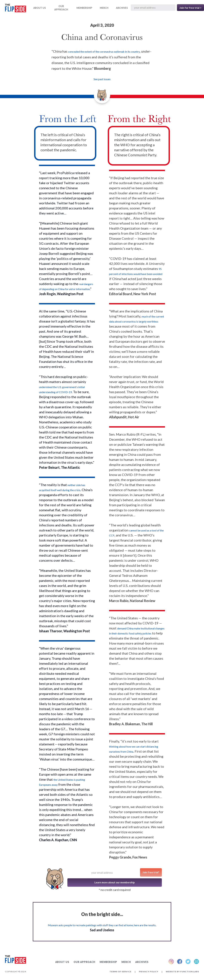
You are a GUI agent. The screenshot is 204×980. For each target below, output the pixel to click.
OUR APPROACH (61, 8)
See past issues (102, 79)
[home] (16, 9)
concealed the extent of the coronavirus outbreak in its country (104, 52)
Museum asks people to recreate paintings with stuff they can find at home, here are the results (102, 925)
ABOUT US (40, 8)
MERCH (104, 8)
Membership (84, 8)
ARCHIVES (122, 8)
